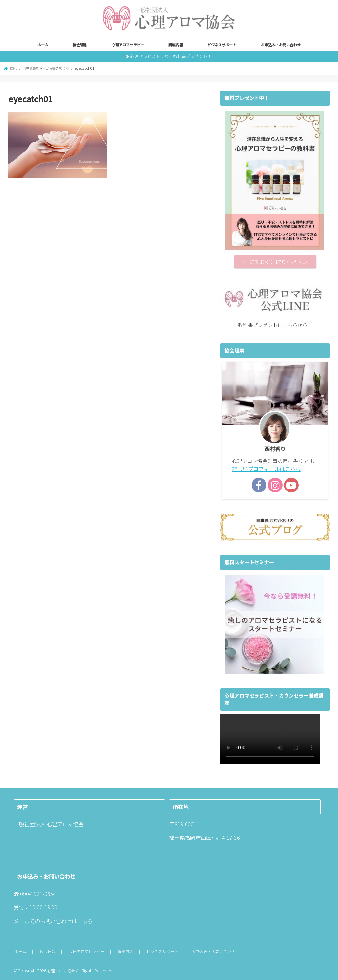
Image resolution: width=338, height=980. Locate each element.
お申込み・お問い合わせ (281, 44)
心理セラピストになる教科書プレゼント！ (171, 56)
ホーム (43, 44)
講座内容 (176, 44)
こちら (85, 920)
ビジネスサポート (222, 44)
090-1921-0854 (38, 893)
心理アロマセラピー (128, 44)
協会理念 (80, 44)
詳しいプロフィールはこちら (264, 468)
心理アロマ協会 (62, 970)
